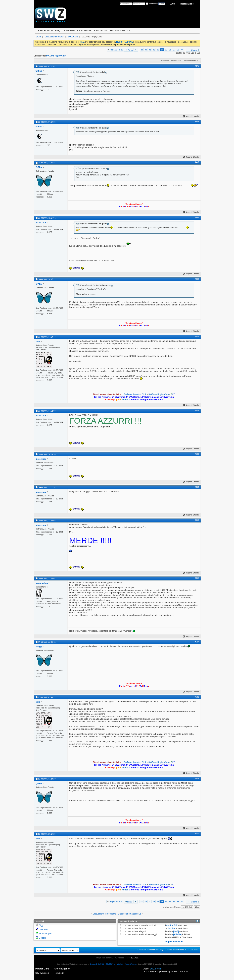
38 (178, 50)
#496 (197, 66)
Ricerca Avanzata (120, 30)
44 (182, 50)
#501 (197, 337)
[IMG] (176, 931)
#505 (197, 520)
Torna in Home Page (156, 950)
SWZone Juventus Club (135, 394)
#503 (197, 454)
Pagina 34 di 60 (117, 50)
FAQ (58, 30)
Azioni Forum (84, 30)
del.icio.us (44, 929)
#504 (197, 487)
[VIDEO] (177, 934)
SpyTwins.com (42, 973)
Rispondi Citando (191, 116)
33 (158, 50)
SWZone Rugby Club (56, 56)
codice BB (172, 925)
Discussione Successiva (130, 914)
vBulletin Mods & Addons (127, 964)
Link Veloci (101, 30)
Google (42, 938)
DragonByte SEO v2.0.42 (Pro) (103, 964)
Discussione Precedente (104, 914)
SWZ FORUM (46, 30)
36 (170, 50)
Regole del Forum (174, 942)
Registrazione (187, 4)
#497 (197, 122)
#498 (197, 162)
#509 (197, 778)
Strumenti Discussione (170, 61)
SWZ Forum (156, 969)
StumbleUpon (45, 934)
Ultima (195, 50)
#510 (197, 834)
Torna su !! (59, 973)
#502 (197, 411)
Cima (197, 907)
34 (162, 50)
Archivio (169, 950)
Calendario (68, 30)
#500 (197, 279)
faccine (172, 928)
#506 (197, 578)
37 (174, 50)
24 (142, 50)
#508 (197, 697)
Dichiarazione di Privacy (183, 950)
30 (146, 50)
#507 (197, 642)
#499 (197, 218)
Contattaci (142, 950)
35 (166, 50)
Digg (41, 925)
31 (150, 50)
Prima (129, 50)
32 (154, 50)
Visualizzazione (190, 61)
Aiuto (173, 4)
